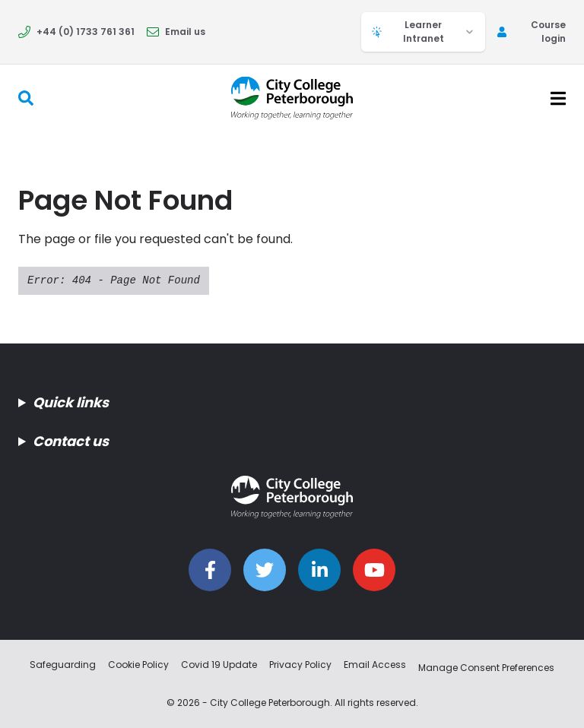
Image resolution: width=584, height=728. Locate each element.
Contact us (71, 441)
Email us (176, 32)
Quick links (71, 402)
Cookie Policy (138, 665)
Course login (532, 32)
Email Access (375, 665)
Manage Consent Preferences (486, 668)
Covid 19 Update (219, 665)
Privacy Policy (300, 665)
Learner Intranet (423, 32)
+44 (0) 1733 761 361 (76, 32)
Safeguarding (63, 665)
